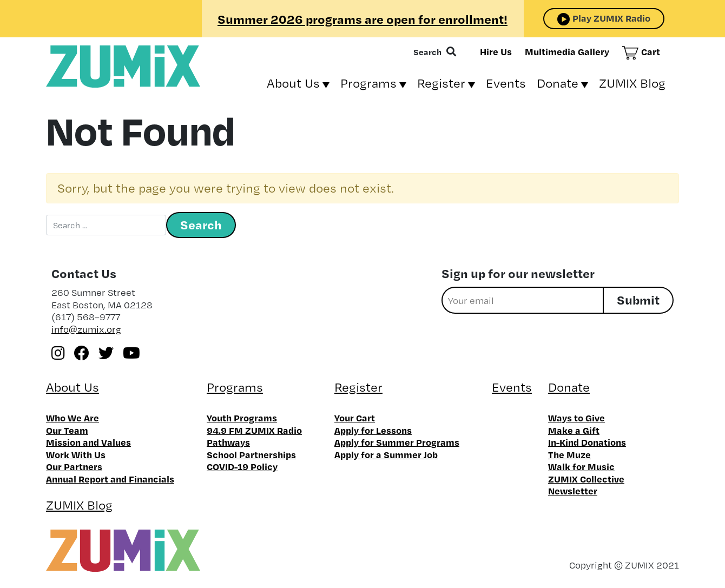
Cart (651, 51)
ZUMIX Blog (632, 83)
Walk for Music (581, 466)
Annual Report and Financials (110, 479)
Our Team (67, 430)
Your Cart (355, 418)
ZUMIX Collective (586, 479)
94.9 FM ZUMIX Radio (254, 430)
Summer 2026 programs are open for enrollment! (362, 19)
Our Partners (74, 466)
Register (441, 83)
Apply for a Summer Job (386, 454)
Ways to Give (576, 418)
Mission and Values (88, 442)
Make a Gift (574, 430)
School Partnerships (251, 454)
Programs (368, 83)
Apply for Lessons (373, 430)
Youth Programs (242, 418)
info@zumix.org (86, 329)
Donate (558, 83)
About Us (293, 83)
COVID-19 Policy (242, 466)
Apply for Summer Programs (397, 442)
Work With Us (76, 454)
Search (427, 52)
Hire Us (496, 51)
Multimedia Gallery (567, 51)
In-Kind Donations (587, 442)
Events (506, 83)
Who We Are (72, 418)
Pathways (228, 442)
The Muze (569, 454)
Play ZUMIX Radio (611, 18)
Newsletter (573, 491)
